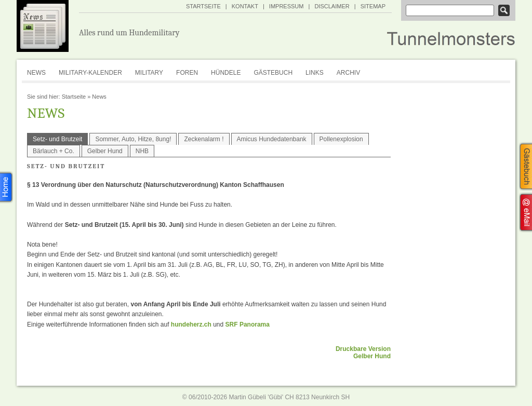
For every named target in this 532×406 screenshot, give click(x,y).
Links (315, 73)
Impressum (287, 6)
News (36, 73)
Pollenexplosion (341, 139)
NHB (142, 151)
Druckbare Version (363, 349)
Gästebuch (273, 73)
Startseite (203, 6)
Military (149, 73)
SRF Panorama (248, 324)
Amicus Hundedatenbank (272, 139)
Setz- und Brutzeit (57, 139)
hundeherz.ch (191, 324)
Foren (187, 73)
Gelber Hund (105, 151)
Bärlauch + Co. (54, 151)
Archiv (348, 73)
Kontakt (245, 6)
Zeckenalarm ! (204, 139)
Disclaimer (332, 6)
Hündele (226, 73)
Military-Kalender (90, 73)
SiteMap (373, 6)
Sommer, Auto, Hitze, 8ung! (133, 139)
